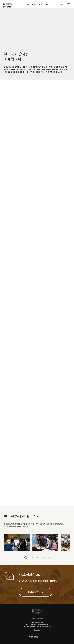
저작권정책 (40, 619)
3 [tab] (38, 558)
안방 (41, 4)
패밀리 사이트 (33, 637)
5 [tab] (49, 558)
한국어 (62, 4)
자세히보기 (8, 497)
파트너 (33, 619)
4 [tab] (44, 558)
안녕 (28, 4)
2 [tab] (32, 558)
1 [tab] (26, 558)
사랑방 (34, 4)
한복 (46, 4)
